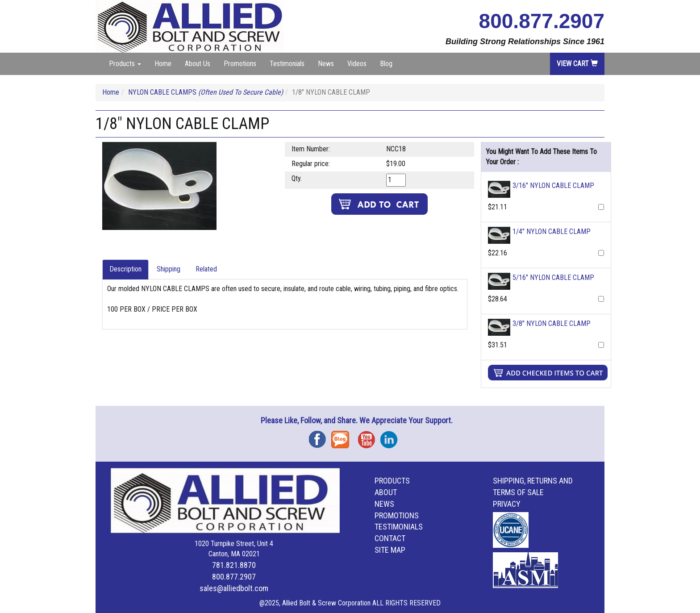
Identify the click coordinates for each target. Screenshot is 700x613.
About (386, 492)
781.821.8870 (234, 565)
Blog (386, 64)
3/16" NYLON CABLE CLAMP (553, 186)
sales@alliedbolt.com (234, 588)
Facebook (320, 436)
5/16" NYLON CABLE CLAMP (553, 277)
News (326, 64)
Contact (390, 538)
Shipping (169, 269)
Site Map (390, 550)
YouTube (369, 436)
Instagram (392, 436)
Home (163, 64)
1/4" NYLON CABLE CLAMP (552, 231)
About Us (198, 64)
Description (125, 269)
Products (392, 481)
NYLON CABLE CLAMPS (206, 92)
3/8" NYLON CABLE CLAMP (552, 323)
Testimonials (287, 64)
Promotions (240, 64)
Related (206, 269)
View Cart (577, 64)
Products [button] (125, 64)
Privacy (507, 504)
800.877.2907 (542, 21)
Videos (357, 64)
